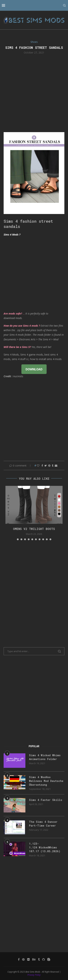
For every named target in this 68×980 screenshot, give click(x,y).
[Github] (44, 959)
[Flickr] (28, 959)
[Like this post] (38, 466)
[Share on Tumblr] (53, 466)
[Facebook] (19, 959)
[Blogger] (49, 959)
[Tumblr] (39, 959)
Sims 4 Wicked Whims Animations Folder (45, 757)
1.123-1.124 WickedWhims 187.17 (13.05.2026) (45, 847)
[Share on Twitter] (46, 466)
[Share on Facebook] (42, 466)
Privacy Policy (34, 975)
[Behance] (34, 959)
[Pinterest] (23, 959)
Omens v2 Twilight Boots (34, 529)
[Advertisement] (34, 93)
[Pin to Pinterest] (49, 466)
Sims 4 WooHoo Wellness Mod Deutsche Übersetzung (46, 781)
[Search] (64, 5)
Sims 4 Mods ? (12, 235)
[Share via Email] (56, 466)
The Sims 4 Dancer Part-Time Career (43, 824)
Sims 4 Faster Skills (46, 800)
